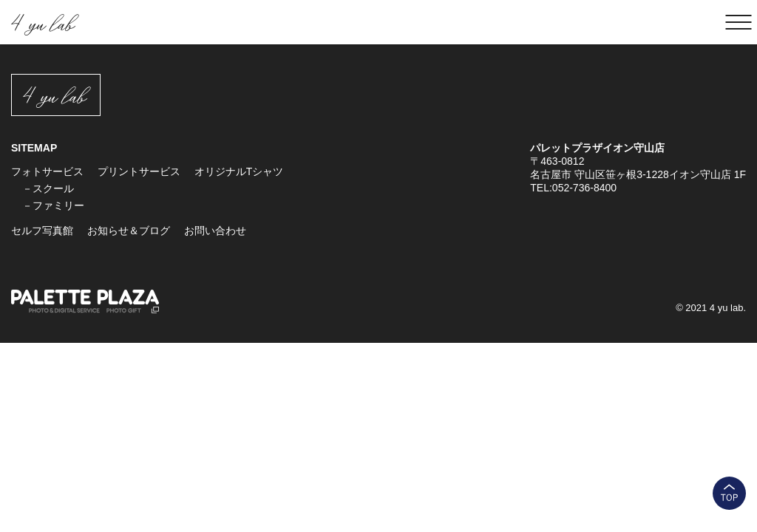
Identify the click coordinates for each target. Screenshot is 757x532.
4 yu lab (42, 23)
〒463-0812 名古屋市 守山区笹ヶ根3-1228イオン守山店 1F (638, 168)
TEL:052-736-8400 (573, 188)
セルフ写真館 (42, 231)
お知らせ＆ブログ (129, 231)
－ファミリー (53, 205)
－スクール (48, 188)
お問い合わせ (215, 231)
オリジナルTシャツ (239, 171)
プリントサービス (139, 171)
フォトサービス (47, 171)
